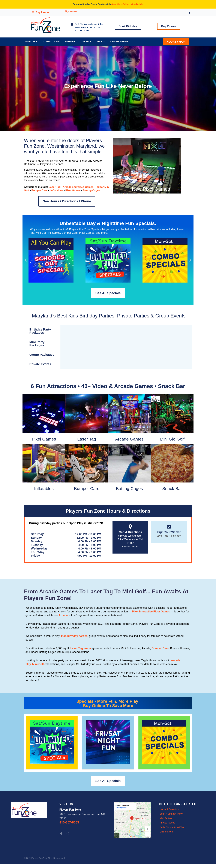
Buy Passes (42, 12)
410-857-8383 (69, 822)
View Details (137, 4)
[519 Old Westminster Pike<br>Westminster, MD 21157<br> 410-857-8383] (72, 24)
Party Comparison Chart (172, 828)
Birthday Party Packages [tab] (40, 331)
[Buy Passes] (33, 12)
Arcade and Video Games (78, 187)
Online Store (119, 42)
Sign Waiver (71, 11)
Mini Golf (38, 664)
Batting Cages (91, 190)
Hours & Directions (170, 809)
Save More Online (120, 4)
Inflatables (57, 190)
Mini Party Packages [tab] (37, 344)
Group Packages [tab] (42, 355)
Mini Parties (166, 818)
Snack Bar (172, 488)
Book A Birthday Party (171, 814)
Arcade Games (129, 439)
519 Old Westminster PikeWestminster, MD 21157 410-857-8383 (89, 27)
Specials (31, 42)
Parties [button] (70, 42)
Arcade (63, 615)
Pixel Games (73, 190)
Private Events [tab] (40, 364)
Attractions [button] (51, 42)
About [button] (101, 42)
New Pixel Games (151, 189)
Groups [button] (86, 42)
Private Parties (167, 823)
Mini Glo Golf (172, 439)
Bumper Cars (39, 190)
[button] (26, 260)
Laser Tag (55, 187)
